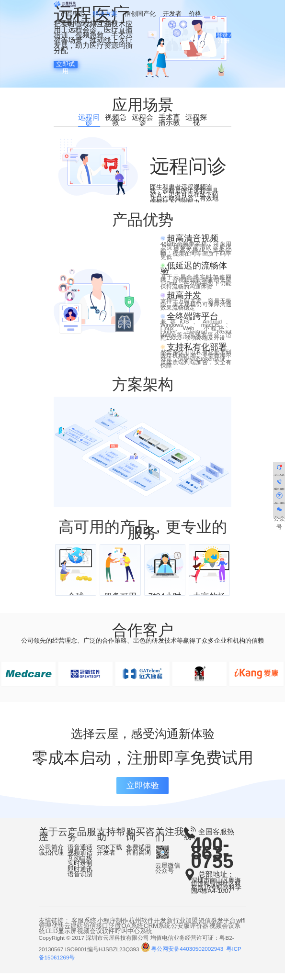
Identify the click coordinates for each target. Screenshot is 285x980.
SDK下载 (109, 853)
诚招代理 (51, 859)
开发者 (172, 14)
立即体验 (143, 792)
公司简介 (51, 853)
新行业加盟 (182, 927)
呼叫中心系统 (134, 937)
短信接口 (96, 932)
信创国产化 (140, 14)
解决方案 (105, 14)
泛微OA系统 (126, 932)
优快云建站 (67, 932)
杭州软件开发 (148, 927)
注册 (224, 42)
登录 (222, 36)
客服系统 (84, 927)
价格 (195, 14)
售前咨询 (138, 859)
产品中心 (73, 14)
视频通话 (80, 859)
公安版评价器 (190, 932)
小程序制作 (113, 927)
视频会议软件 (96, 937)
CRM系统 (157, 932)
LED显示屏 (61, 937)
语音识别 (80, 880)
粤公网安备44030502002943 (183, 955)
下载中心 (73, 24)
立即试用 (65, 64)
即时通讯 (80, 875)
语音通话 (80, 853)
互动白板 (80, 864)
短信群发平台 (217, 927)
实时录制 (80, 870)
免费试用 (138, 853)
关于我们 (105, 24)
